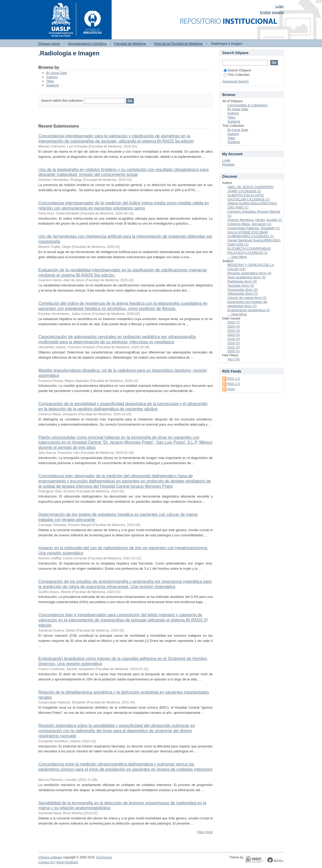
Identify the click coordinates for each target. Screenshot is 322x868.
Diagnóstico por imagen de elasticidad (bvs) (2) (248, 304)
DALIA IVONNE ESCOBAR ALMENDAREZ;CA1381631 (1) (251, 234)
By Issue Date (57, 73)
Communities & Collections (248, 105)
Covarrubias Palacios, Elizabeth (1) (254, 228)
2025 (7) (234, 322)
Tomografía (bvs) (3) (243, 290)
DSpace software (50, 857)
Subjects (53, 85)
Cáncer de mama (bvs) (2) (247, 298)
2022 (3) (234, 331)
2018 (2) (234, 339)
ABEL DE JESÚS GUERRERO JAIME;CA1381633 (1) (251, 189)
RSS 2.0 (234, 384)
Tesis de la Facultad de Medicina (178, 44)
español (278, 12)
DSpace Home (49, 44)
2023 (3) (234, 335)
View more (205, 832)
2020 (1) (234, 351)
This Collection (237, 75)
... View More (237, 257)
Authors (52, 77)
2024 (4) (234, 326)
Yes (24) (234, 359)
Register (229, 164)
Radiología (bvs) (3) (242, 281)
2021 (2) (234, 347)
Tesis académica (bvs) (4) (247, 277)
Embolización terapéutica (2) (249, 310)
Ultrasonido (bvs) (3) (243, 294)
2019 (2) (234, 343)
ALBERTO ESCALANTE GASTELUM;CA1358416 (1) (249, 197)
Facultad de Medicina (130, 44)
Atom (231, 389)
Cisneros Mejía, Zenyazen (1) (250, 224)
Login (280, 6)
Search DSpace (237, 70)
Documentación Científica (87, 44)
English (266, 12)
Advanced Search (236, 81)
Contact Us (46, 862)
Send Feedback (67, 862)
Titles (50, 81)
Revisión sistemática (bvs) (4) (250, 273)
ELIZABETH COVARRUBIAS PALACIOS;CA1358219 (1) (249, 251)
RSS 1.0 (234, 379)
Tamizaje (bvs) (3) (241, 285)
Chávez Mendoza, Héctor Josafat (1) (255, 220)
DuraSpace (104, 857)
